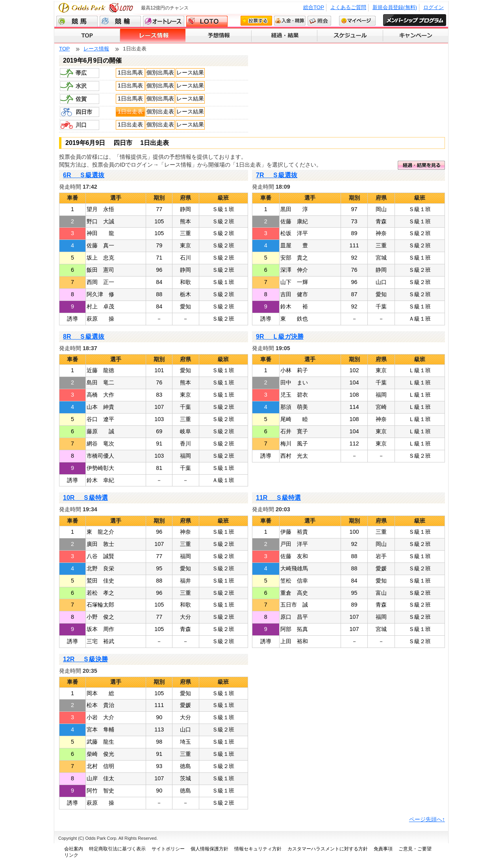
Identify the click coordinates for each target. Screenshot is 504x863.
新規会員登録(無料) (395, 7)
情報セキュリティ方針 (258, 849)
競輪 (120, 21)
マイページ (357, 21)
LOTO (207, 21)
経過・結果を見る (421, 165)
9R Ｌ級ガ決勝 (280, 337)
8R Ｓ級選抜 (84, 337)
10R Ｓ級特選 (85, 498)
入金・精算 (290, 21)
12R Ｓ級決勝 (85, 659)
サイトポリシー (168, 849)
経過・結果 (284, 36)
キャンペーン (416, 36)
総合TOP (314, 7)
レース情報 (153, 36)
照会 (319, 21)
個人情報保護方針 (209, 849)
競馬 (77, 21)
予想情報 (219, 36)
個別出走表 (160, 111)
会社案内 (74, 849)
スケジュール (350, 36)
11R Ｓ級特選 (278, 498)
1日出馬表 (130, 72)
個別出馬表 (160, 72)
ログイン (434, 7)
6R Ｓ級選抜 (84, 175)
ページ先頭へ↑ (427, 819)
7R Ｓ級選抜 (277, 175)
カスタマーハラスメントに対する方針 (328, 849)
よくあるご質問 (348, 7)
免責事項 (383, 849)
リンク (71, 855)
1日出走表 (130, 111)
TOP (87, 36)
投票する (256, 21)
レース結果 (190, 72)
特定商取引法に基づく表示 (117, 849)
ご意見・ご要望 (415, 849)
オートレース (164, 21)
